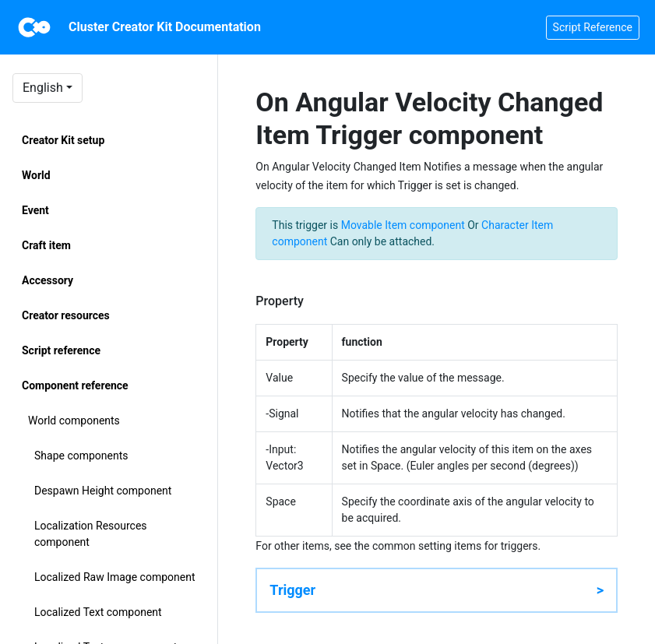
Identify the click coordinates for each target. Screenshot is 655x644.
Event (35, 210)
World (36, 175)
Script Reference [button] (593, 27)
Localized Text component (98, 612)
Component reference (75, 385)
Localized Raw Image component (115, 577)
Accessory (48, 280)
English (43, 88)
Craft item (46, 245)
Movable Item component (403, 225)
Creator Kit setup (63, 140)
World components (74, 421)
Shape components (81, 456)
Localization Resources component (91, 534)
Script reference (61, 350)
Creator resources (66, 315)
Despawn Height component (103, 491)
